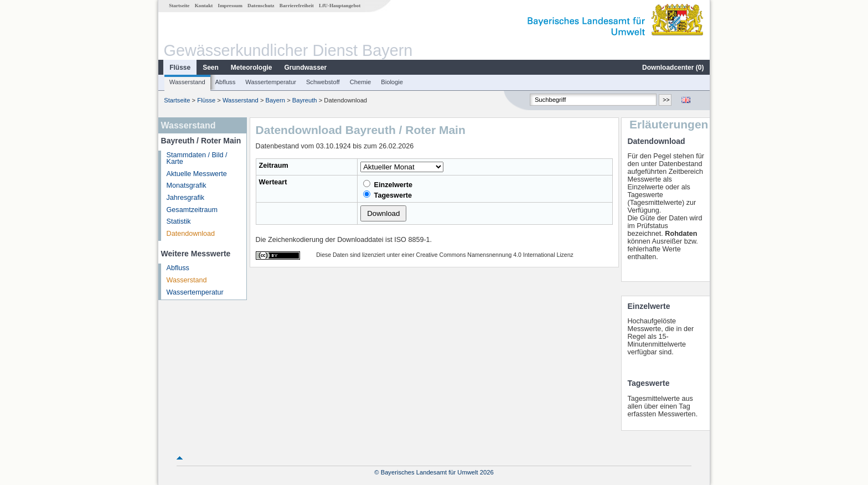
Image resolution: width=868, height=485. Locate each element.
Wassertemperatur (271, 82)
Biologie (392, 82)
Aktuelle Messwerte (197, 174)
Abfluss (226, 82)
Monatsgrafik (187, 185)
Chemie (361, 82)
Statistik (179, 221)
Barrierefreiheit (297, 6)
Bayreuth (305, 100)
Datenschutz (261, 6)
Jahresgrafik (186, 198)
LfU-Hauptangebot (340, 6)
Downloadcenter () (673, 68)
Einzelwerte (388, 184)
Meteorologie (252, 68)
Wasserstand (187, 82)
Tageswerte (387, 195)
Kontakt (204, 6)
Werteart (273, 182)
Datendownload (191, 234)
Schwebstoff (323, 82)
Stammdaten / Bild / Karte (197, 159)
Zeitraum (274, 166)
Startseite (179, 6)
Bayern (275, 100)
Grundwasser (306, 68)
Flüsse (180, 68)
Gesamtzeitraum (192, 210)
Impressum (230, 6)
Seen (211, 68)
